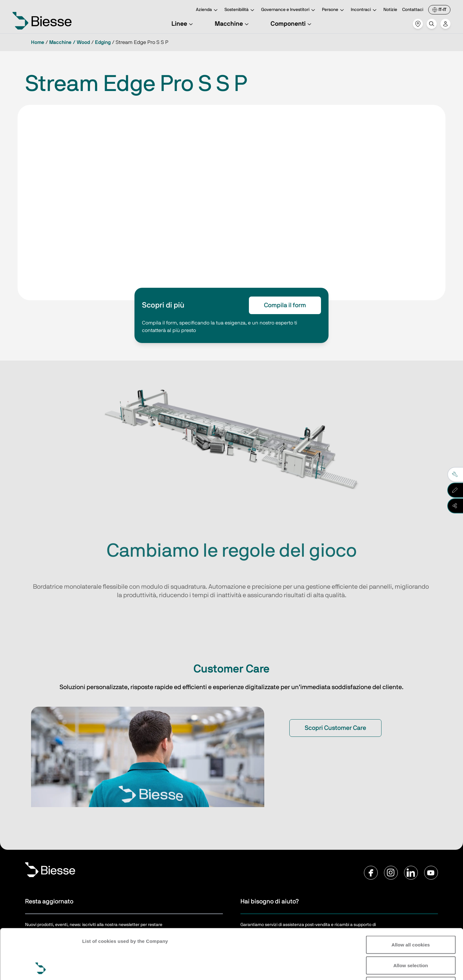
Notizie (390, 10)
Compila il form (285, 305)
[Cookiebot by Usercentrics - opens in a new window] (41, 968)
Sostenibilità (240, 10)
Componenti (292, 24)
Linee (183, 24)
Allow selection (411, 918)
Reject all (411, 939)
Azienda (208, 10)
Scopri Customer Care (335, 728)
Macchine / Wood (70, 42)
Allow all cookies (411, 898)
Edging (103, 42)
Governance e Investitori (289, 10)
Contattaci (413, 10)
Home (38, 42)
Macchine (233, 24)
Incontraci (365, 10)
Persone (334, 10)
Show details (429, 968)
